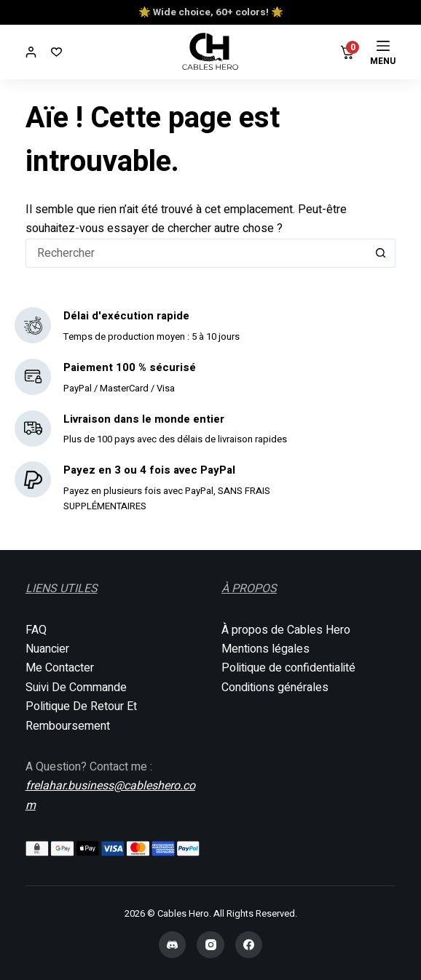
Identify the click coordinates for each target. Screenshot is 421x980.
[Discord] (173, 945)
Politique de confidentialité (288, 668)
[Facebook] (249, 945)
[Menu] (383, 52)
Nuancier (47, 649)
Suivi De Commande (76, 688)
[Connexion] (31, 52)
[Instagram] (210, 945)
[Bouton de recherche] (381, 253)
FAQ (36, 630)
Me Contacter (60, 668)
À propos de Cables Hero (286, 630)
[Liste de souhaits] (56, 52)
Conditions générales (275, 688)
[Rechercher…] (196, 253)
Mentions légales (265, 649)
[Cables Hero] (211, 52)
